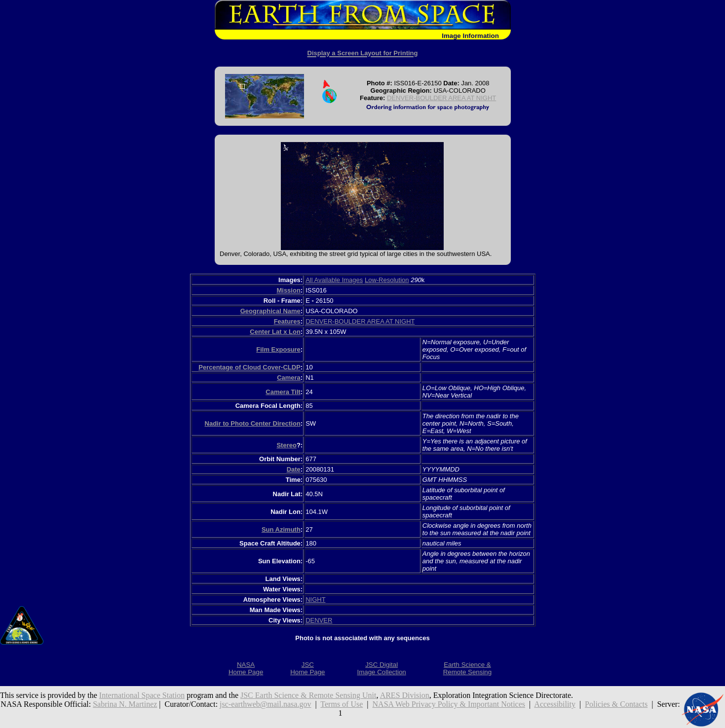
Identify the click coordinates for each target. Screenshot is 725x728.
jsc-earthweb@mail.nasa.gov (265, 704)
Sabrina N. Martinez (125, 704)
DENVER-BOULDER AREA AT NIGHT (441, 98)
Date (294, 469)
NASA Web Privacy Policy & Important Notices (449, 704)
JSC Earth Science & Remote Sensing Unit (308, 695)
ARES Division (405, 695)
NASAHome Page (246, 668)
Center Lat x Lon (275, 332)
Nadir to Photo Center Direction (253, 423)
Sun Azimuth (281, 529)
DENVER (319, 620)
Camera (289, 378)
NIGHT (315, 600)
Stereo (286, 445)
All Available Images (334, 280)
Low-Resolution (387, 280)
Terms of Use (342, 704)
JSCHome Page (307, 668)
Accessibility (555, 704)
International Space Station (142, 695)
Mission (288, 290)
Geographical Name (270, 311)
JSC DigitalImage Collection (381, 668)
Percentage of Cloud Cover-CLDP (249, 367)
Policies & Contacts (616, 704)
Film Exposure (278, 349)
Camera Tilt (283, 392)
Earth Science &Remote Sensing (468, 668)
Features (287, 321)
